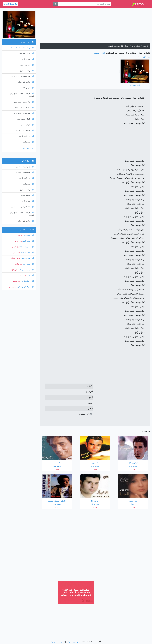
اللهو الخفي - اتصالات (25, 172)
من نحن (69, 642)
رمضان (146, 57)
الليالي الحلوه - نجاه (25, 119)
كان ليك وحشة (27, 247)
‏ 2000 (140, 57)
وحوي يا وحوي (27, 65)
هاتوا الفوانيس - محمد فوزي (23, 76)
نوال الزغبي (19, 235)
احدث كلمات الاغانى (27, 230)
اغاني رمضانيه (99, 53)
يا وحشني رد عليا (26, 270)
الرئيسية (145, 46)
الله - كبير (28, 235)
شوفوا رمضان (27, 125)
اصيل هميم (17, 253)
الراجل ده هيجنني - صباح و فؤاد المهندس (22, 95)
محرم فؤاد (19, 264)
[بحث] (55, 4)
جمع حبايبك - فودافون (25, 131)
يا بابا (30, 275)
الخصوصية (55, 642)
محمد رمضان (16, 258)
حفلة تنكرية (28, 281)
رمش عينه (28, 264)
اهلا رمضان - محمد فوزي (24, 102)
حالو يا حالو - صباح (26, 82)
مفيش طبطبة (27, 258)
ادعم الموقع (77, 642)
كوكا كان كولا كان (26, 287)
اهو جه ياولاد (28, 59)
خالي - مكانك (27, 253)
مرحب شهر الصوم (26, 53)
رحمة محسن (17, 281)
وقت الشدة (28, 241)
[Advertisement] (95, 27)
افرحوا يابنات (27, 88)
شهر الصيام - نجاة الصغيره (23, 113)
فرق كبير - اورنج (26, 136)
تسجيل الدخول (10, 4)
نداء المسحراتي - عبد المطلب (22, 108)
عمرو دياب (23, 275)
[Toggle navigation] (147, 4)
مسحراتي (29, 142)
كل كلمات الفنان (28, 149)
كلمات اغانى (136, 46)
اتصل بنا (62, 642)
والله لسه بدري (27, 71)
